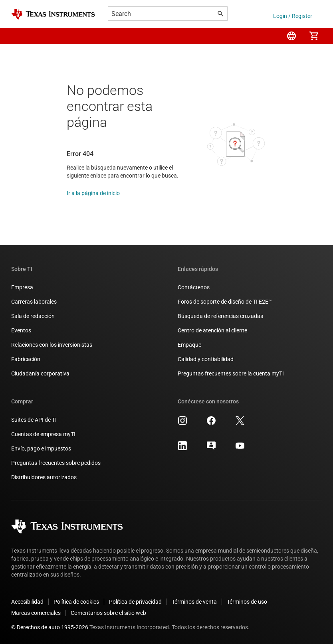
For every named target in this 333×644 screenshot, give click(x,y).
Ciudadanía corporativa (40, 373)
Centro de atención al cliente (212, 330)
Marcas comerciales (36, 613)
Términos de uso (247, 602)
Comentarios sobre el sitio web (108, 613)
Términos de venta (194, 602)
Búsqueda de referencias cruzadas (220, 316)
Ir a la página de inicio (93, 193)
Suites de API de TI (34, 420)
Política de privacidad (135, 602)
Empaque (189, 345)
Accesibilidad (27, 602)
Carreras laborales (34, 302)
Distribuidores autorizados (44, 477)
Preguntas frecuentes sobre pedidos (56, 463)
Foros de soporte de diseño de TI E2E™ (225, 302)
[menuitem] (291, 36)
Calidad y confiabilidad (206, 359)
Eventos (21, 330)
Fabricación (26, 359)
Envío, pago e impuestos (41, 448)
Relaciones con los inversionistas (52, 345)
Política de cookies (76, 602)
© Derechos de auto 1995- (50, 627)
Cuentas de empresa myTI (43, 434)
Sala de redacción (33, 316)
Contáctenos (194, 287)
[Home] (53, 14)
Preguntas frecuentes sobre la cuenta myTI (231, 373)
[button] (19, 36)
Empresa (22, 287)
